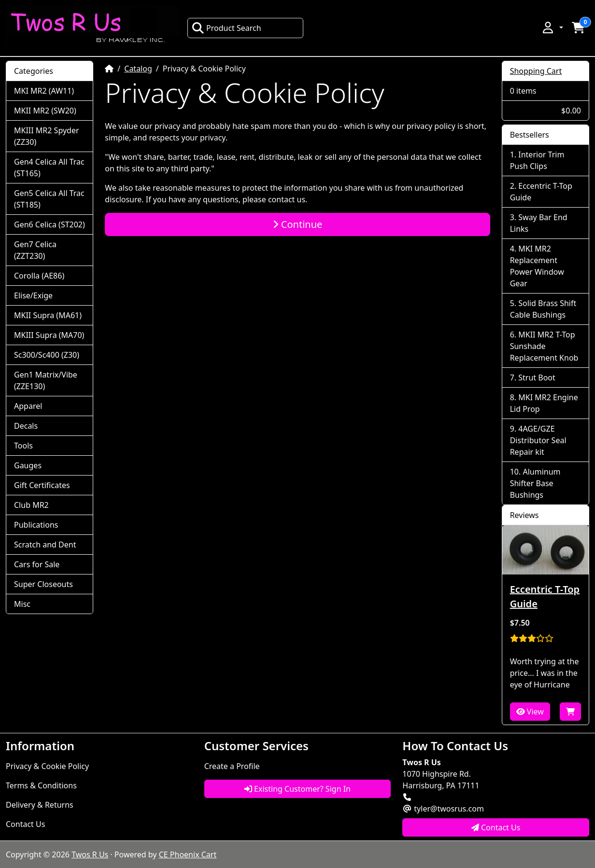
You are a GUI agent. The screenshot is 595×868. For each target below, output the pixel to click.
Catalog (138, 69)
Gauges (28, 465)
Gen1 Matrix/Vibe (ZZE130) (46, 380)
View (530, 712)
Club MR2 (31, 505)
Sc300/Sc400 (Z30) (47, 355)
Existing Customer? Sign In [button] (297, 789)
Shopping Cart (536, 71)
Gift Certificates (42, 485)
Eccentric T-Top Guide (541, 192)
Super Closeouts (43, 584)
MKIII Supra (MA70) (49, 335)
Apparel (28, 406)
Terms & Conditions (41, 785)
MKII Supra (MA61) (48, 315)
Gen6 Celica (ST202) (50, 224)
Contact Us (25, 824)
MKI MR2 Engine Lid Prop (544, 403)
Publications (36, 525)
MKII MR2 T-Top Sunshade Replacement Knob (544, 346)
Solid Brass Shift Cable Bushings (543, 309)
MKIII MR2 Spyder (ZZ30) (47, 136)
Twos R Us (90, 854)
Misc (22, 604)
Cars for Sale (37, 564)
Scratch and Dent (45, 545)
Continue (298, 224)
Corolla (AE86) (39, 276)
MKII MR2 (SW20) (45, 111)
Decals (26, 426)
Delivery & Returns (40, 805)
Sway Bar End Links (539, 223)
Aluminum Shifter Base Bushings (535, 483)
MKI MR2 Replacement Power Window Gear (537, 266)
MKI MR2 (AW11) (44, 91)
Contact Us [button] (496, 827)
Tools (23, 446)
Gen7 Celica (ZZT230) (35, 250)
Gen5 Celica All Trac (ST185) (49, 199)
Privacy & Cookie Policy (47, 766)
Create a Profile (232, 766)
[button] (552, 28)
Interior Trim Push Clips (537, 160)
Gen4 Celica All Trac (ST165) (49, 168)
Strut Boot (537, 378)
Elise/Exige (33, 295)
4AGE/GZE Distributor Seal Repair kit (538, 440)
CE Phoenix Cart (188, 854)
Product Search (227, 28)
